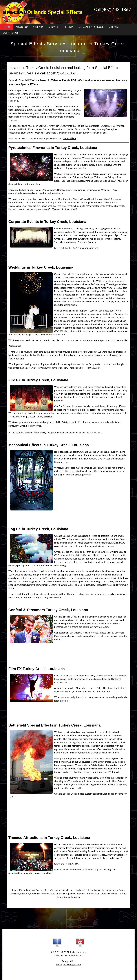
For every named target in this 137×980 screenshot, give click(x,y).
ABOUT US (22, 27)
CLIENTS (38, 27)
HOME (6, 27)
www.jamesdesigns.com (69, 964)
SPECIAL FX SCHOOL (91, 27)
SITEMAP (114, 27)
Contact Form (70, 138)
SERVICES (54, 27)
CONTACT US (10, 33)
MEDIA (69, 27)
